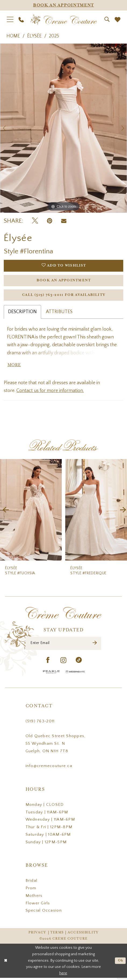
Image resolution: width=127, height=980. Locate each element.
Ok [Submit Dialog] (120, 963)
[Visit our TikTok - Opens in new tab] (79, 663)
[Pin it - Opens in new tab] (50, 221)
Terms (57, 935)
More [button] (14, 367)
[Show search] (107, 20)
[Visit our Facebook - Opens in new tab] (48, 663)
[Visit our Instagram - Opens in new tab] (63, 663)
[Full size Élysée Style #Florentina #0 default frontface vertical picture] (63, 128)
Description (22, 313)
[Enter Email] (64, 645)
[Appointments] (63, 5)
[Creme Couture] (63, 20)
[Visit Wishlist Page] (117, 20)
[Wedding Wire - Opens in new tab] (75, 674)
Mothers (34, 898)
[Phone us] (21, 20)
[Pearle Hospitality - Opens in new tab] (51, 674)
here (63, 975)
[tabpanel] (63, 128)
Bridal (32, 883)
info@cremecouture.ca (49, 768)
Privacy (37, 935)
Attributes (59, 313)
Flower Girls (38, 905)
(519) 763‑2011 (40, 723)
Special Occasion (44, 913)
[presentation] (31, 511)
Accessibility (83, 935)
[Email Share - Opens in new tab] (64, 221)
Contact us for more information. (50, 393)
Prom (31, 890)
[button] (10, 20)
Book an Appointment (64, 281)
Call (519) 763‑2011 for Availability (64, 296)
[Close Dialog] (6, 963)
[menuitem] (10, 20)
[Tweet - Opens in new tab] (35, 221)
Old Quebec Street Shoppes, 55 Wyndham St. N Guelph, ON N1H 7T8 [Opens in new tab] (56, 746)
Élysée (34, 36)
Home (13, 36)
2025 (54, 36)
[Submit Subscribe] (95, 645)
